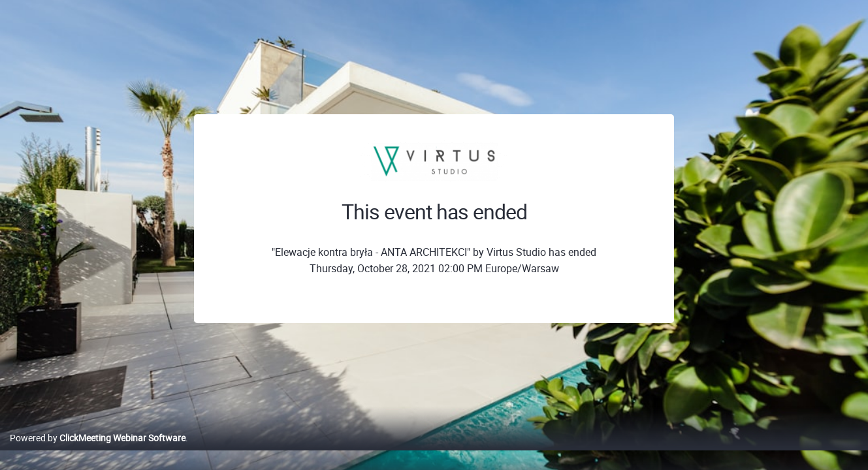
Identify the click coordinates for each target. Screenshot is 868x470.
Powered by (98, 451)
